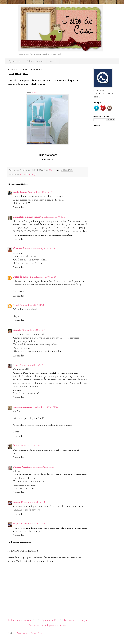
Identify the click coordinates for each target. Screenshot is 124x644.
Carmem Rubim (21, 249)
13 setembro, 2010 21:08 (33, 502)
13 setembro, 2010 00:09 (45, 407)
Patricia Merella (21, 467)
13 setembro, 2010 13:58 (42, 467)
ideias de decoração (28, 174)
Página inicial (15, 61)
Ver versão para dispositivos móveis (47, 626)
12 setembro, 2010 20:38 (44, 277)
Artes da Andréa (22, 277)
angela (17, 502)
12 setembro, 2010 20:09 (54, 217)
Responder (19, 208)
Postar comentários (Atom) (30, 633)
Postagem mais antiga (76, 620)
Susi (15, 446)
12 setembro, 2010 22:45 (31, 365)
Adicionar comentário (20, 543)
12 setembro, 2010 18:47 (40, 192)
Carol (16, 305)
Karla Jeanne (20, 192)
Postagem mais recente (20, 620)
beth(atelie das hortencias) (27, 217)
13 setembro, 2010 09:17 (30, 446)
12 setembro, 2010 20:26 (43, 249)
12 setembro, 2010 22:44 (34, 330)
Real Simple (34, 93)
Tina (16, 365)
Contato (53, 61)
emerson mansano (23, 407)
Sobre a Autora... (35, 61)
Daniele (17, 330)
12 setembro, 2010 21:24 (32, 305)
